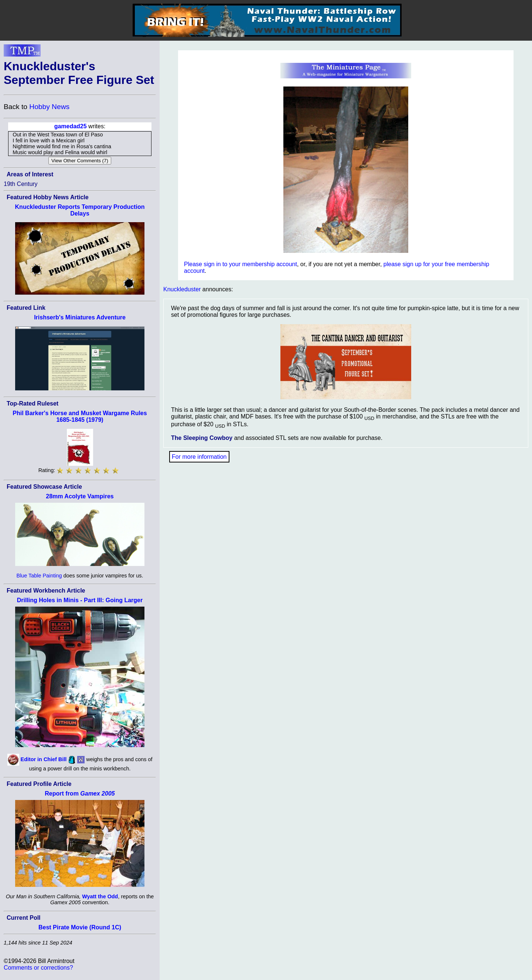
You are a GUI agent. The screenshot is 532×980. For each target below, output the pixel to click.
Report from (80, 794)
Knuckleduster (182, 289)
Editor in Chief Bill (44, 759)
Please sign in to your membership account (241, 264)
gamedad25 (71, 126)
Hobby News (49, 107)
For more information (199, 457)
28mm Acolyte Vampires (80, 496)
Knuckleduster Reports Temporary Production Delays (80, 210)
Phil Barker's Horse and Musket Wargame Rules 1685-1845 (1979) (80, 416)
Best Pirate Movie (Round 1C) (80, 927)
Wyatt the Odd (100, 896)
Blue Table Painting (39, 576)
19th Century (21, 184)
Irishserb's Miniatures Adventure (80, 317)
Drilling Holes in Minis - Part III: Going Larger (80, 600)
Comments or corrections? (38, 968)
